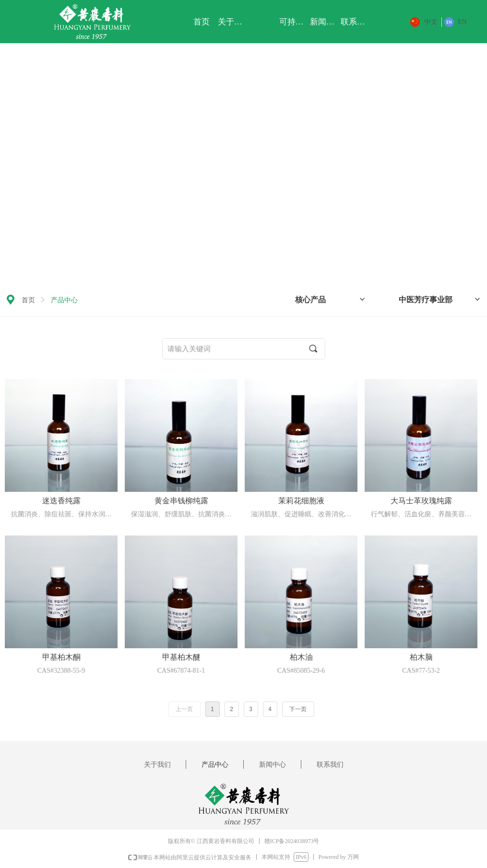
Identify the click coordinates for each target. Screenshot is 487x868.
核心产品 (331, 300)
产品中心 (64, 300)
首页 (28, 300)
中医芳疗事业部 (440, 300)
